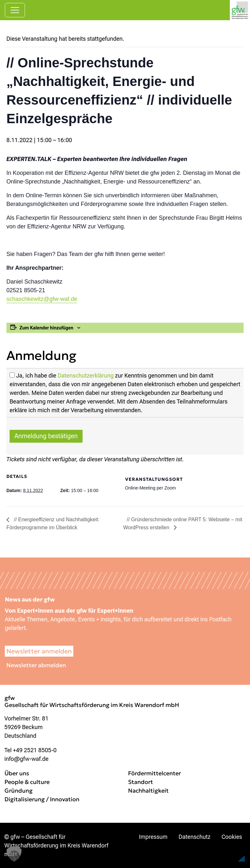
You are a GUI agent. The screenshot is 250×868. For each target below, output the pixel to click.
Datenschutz (195, 837)
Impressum (153, 837)
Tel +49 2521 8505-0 (31, 750)
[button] (230, 850)
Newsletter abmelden (36, 665)
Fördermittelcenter (154, 773)
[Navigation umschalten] (15, 10)
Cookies (232, 837)
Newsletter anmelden (39, 651)
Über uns (17, 773)
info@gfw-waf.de (27, 759)
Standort (141, 782)
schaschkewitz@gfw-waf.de (42, 299)
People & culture (27, 782)
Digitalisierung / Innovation (42, 799)
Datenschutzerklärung (86, 375)
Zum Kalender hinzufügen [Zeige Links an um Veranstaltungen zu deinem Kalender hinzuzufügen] (46, 328)
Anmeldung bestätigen (46, 436)
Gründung (19, 791)
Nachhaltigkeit (148, 791)
